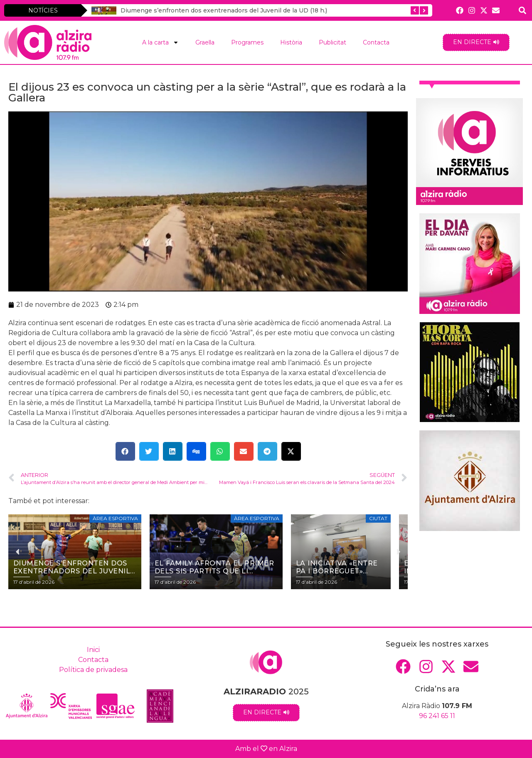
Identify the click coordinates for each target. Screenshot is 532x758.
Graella (205, 42)
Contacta (376, 42)
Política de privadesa (93, 670)
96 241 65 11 (437, 716)
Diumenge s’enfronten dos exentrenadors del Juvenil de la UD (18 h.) (224, 10)
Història (291, 42)
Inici (93, 650)
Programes (247, 42)
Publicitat (332, 42)
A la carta (160, 42)
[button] (125, 451)
